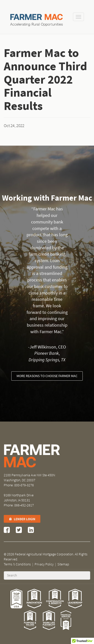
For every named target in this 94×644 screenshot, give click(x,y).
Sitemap (63, 564)
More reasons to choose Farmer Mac (47, 376)
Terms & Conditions (17, 564)
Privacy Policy (44, 564)
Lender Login (22, 519)
